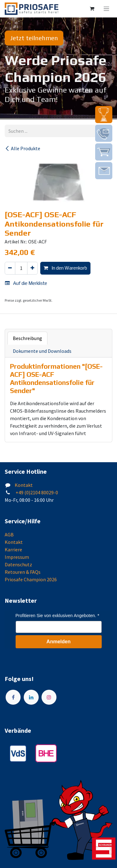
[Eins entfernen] (10, 268)
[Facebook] (13, 697)
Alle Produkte (22, 148)
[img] (104, 115)
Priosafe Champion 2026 (31, 579)
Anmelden (58, 642)
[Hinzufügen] (32, 268)
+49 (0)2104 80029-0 (36, 492)
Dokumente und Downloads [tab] (42, 351)
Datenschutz (18, 564)
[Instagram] (49, 697)
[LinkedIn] (31, 697)
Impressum (17, 557)
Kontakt (24, 485)
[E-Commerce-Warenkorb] (92, 9)
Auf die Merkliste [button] (26, 283)
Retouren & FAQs (23, 572)
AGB (9, 535)
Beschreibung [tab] (27, 338)
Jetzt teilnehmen (34, 38)
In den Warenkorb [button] (65, 268)
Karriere (13, 549)
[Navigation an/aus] (107, 9)
